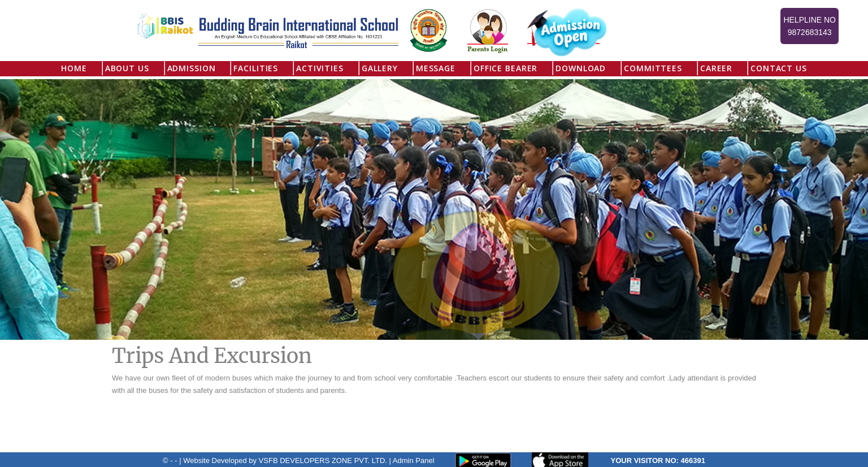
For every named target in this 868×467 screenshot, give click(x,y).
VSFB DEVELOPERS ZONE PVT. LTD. (323, 460)
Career (716, 68)
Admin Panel (414, 460)
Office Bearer (505, 68)
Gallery (380, 68)
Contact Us (779, 68)
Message (436, 68)
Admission (192, 68)
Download (581, 68)
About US (127, 68)
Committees (653, 68)
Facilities (256, 68)
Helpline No (810, 27)
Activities (320, 68)
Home (74, 68)
